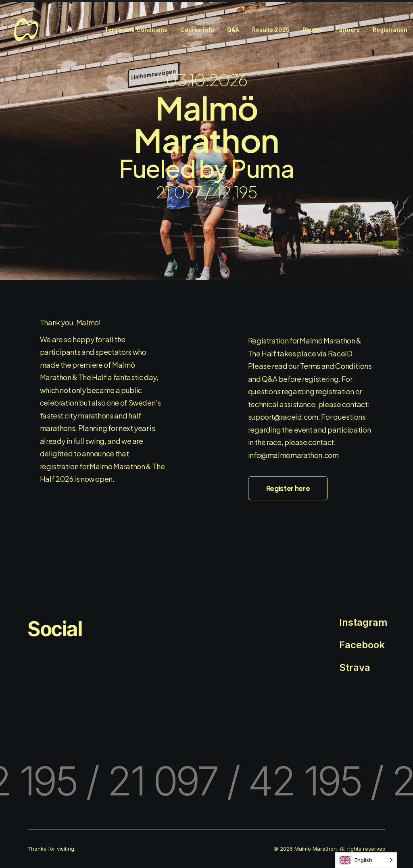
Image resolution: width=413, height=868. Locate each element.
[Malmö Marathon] (26, 30)
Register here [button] (288, 488)
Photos (312, 30)
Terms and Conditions (136, 30)
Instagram (363, 622)
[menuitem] (136, 30)
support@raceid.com (283, 417)
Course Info (197, 30)
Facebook (362, 645)
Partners (347, 30)
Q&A (233, 30)
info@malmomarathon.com (293, 455)
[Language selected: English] (366, 860)
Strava (355, 667)
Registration (390, 30)
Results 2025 (271, 30)
